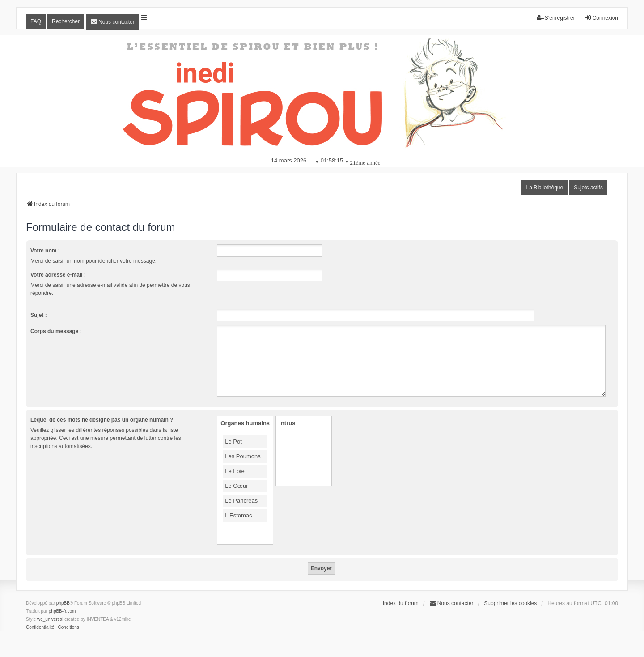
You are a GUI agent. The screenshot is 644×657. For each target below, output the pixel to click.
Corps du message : (56, 331)
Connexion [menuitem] (601, 18)
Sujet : (39, 315)
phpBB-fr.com (62, 611)
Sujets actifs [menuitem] (588, 188)
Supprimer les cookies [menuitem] (510, 603)
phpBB (63, 603)
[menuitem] (112, 22)
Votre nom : (45, 251)
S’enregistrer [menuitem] (556, 18)
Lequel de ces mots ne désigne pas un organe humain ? (102, 420)
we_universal (50, 619)
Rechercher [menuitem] (66, 21)
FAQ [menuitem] (36, 21)
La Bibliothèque (544, 188)
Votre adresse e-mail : (58, 275)
